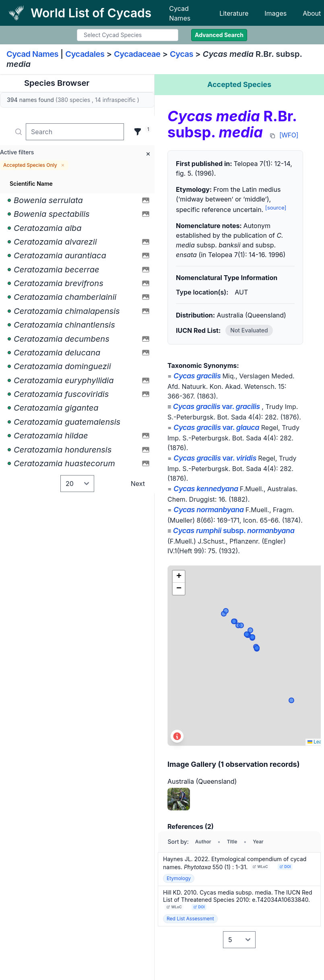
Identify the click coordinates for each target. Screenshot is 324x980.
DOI (285, 867)
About (312, 13)
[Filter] (138, 132)
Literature (234, 13)
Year (258, 842)
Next (138, 484)
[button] (179, 577)
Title (232, 842)
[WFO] (289, 135)
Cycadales (85, 54)
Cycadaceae (137, 54)
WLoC (260, 867)
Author (203, 842)
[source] (276, 208)
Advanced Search (219, 35)
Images (276, 13)
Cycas (182, 54)
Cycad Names (180, 13)
